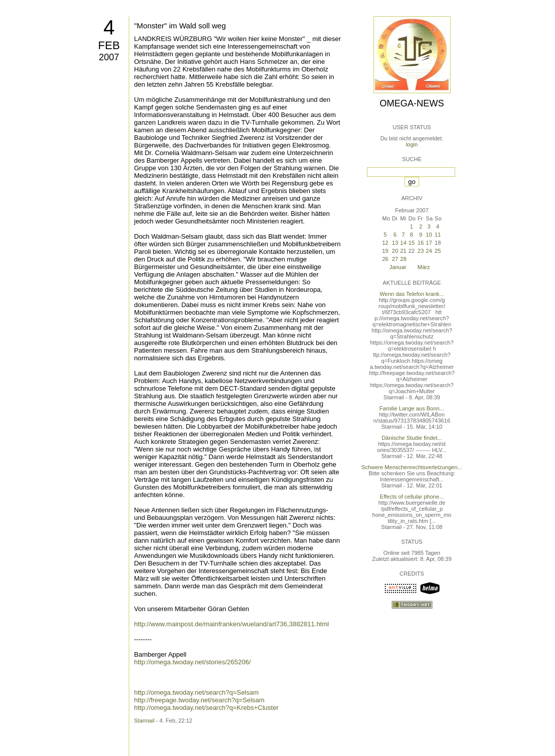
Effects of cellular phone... (412, 497)
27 (395, 259)
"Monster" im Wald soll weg (180, 26)
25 (438, 251)
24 (429, 251)
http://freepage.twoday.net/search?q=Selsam (199, 700)
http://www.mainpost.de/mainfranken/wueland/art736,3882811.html (232, 624)
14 (403, 243)
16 (421, 243)
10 (429, 235)
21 (403, 251)
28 (403, 259)
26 (385, 259)
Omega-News (412, 103)
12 (385, 243)
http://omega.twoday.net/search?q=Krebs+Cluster (207, 708)
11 (438, 235)
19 (385, 251)
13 (395, 243)
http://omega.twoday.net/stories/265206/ (193, 662)
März (424, 267)
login (412, 144)
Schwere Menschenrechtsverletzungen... (412, 467)
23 (421, 251)
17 (429, 243)
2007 (109, 57)
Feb (109, 45)
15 (412, 243)
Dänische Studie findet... (412, 438)
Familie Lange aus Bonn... (412, 408)
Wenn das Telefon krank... (412, 294)
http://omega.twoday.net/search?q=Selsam (197, 692)
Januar (398, 267)
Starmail (144, 721)
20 (395, 251)
